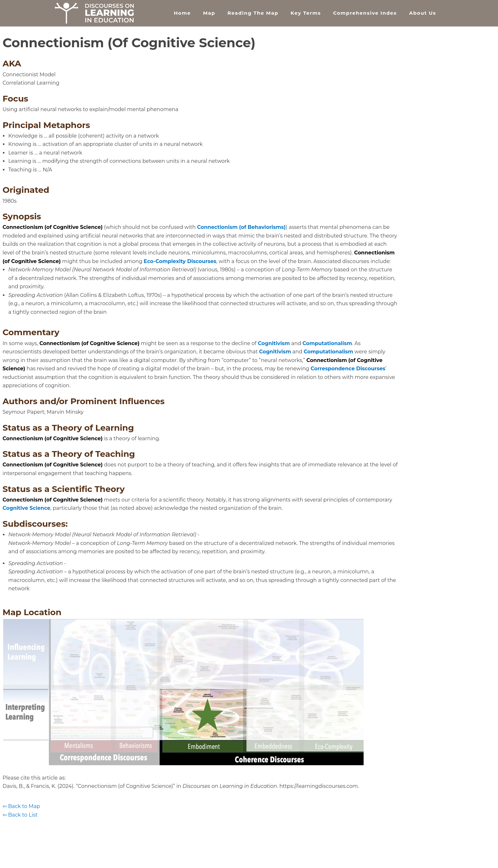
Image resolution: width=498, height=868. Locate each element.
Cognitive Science (26, 508)
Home (182, 13)
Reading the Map (253, 13)
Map (209, 13)
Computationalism (327, 343)
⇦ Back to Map (21, 806)
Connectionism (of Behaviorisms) (241, 227)
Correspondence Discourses (348, 369)
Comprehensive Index (365, 13)
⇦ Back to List (20, 815)
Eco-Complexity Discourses (180, 261)
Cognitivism (274, 343)
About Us (423, 13)
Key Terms (306, 13)
